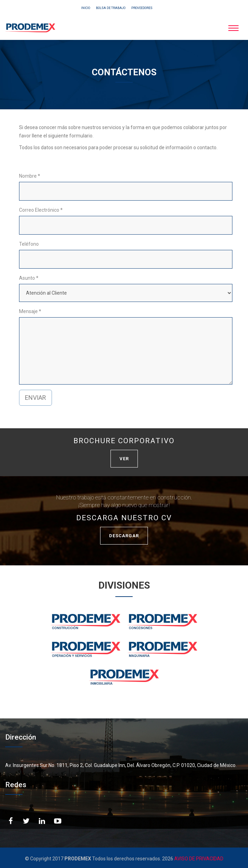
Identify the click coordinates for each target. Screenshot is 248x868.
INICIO (86, 8)
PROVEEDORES (142, 8)
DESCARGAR (124, 536)
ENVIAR (36, 398)
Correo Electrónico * (41, 210)
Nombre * (30, 176)
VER (124, 459)
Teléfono (29, 244)
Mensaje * (30, 311)
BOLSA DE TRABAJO (111, 8)
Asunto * (29, 278)
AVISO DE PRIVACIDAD (198, 859)
